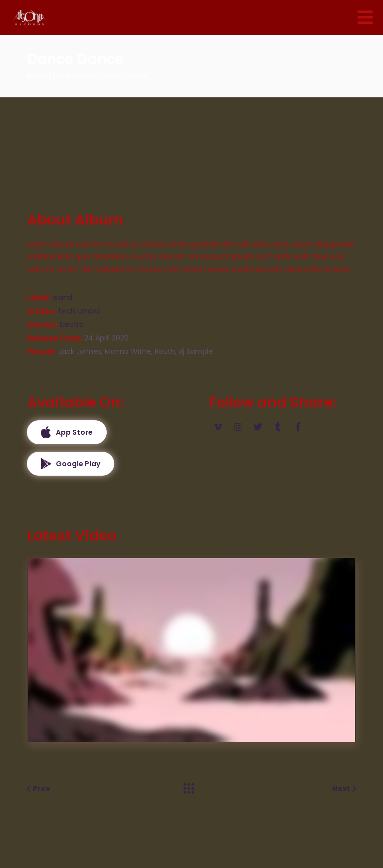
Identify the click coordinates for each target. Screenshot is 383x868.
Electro (72, 324)
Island (62, 297)
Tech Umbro (79, 311)
